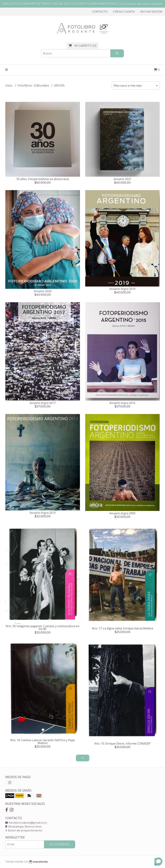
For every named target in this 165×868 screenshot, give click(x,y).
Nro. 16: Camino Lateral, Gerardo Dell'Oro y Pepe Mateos (43, 742)
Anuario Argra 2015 (122, 403)
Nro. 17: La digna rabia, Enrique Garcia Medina (122, 628)
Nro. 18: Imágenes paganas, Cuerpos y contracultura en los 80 (43, 627)
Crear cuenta (124, 12)
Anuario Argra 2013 (43, 513)
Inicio (9, 86)
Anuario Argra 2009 (122, 513)
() (83, 46)
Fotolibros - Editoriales (34, 86)
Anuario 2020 (43, 291)
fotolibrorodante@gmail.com (26, 823)
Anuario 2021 (122, 179)
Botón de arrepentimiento (24, 831)
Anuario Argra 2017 (43, 403)
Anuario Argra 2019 (122, 289)
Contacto (100, 12)
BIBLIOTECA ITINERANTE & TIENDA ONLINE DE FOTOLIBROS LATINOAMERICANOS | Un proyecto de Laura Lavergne (83, 4)
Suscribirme (60, 844)
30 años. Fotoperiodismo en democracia (43, 179)
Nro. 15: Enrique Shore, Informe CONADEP (122, 743)
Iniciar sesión (151, 12)
